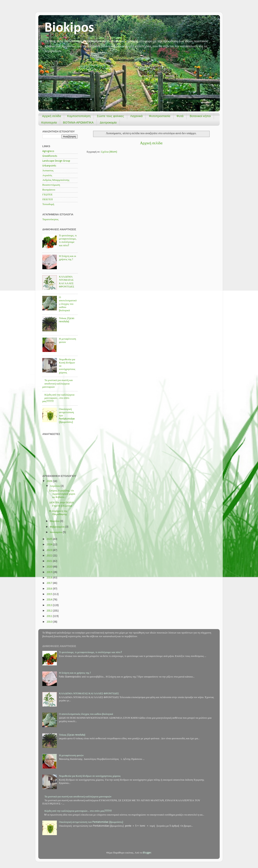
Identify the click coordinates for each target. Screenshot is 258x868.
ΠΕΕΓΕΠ (48, 199)
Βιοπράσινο (49, 190)
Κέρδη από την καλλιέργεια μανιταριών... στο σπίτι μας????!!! (58, 398)
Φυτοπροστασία (159, 116)
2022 (50, 556)
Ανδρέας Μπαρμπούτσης (56, 180)
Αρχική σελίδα (52, 116)
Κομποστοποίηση (79, 116)
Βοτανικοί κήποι (200, 116)
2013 (50, 605)
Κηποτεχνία (49, 122)
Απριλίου (55, 486)
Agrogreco (48, 151)
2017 (50, 583)
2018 (50, 578)
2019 (50, 572)
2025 (50, 539)
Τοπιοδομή (48, 204)
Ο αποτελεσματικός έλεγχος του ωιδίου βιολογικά (68, 304)
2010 (50, 622)
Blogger (147, 853)
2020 (50, 567)
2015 (50, 594)
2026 (50, 481)
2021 (50, 561)
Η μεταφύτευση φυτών (71, 755)
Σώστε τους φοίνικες (110, 116)
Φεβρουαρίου (57, 527)
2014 (50, 600)
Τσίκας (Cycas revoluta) (72, 735)
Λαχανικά (136, 116)
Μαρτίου (55, 521)
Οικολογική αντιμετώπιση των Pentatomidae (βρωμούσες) (91, 822)
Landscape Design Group (56, 161)
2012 (50, 611)
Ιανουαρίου (56, 532)
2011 (50, 616)
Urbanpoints (49, 166)
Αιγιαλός (47, 175)
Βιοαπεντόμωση (51, 185)
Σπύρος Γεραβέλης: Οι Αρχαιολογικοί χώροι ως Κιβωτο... (62, 494)
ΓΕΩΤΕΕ (47, 195)
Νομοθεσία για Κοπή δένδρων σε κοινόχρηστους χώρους (90, 776)
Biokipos (69, 28)
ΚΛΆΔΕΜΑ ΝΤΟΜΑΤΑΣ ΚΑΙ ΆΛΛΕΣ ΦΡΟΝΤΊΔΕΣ (89, 694)
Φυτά (180, 116)
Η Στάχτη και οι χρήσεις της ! (75, 673)
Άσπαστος (48, 171)
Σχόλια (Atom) (109, 152)
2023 (50, 550)
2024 (50, 545)
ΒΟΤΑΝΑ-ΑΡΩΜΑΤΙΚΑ (78, 122)
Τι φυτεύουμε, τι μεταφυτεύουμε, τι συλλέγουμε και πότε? (90, 652)
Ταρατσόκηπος (50, 219)
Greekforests (50, 156)
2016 (50, 589)
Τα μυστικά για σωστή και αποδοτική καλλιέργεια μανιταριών (58, 384)
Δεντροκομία (108, 122)
